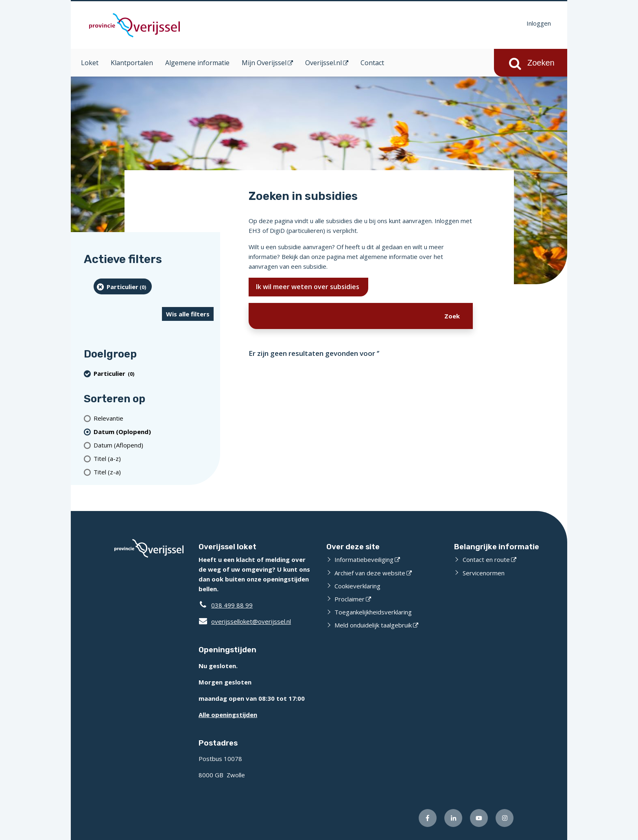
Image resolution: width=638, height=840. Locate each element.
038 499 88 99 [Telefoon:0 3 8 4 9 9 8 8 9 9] (232, 605)
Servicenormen (484, 573)
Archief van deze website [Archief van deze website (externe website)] (370, 573)
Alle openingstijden (228, 715)
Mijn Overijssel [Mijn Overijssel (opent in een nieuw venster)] (264, 63)
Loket (90, 63)
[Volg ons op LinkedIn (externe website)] (453, 818)
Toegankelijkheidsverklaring (373, 612)
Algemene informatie (197, 63)
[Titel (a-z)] (154, 458)
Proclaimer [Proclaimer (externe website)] (350, 599)
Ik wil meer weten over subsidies (308, 287)
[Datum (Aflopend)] (154, 445)
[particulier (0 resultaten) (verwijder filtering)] (123, 286)
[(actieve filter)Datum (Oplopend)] (154, 431)
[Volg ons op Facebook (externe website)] (428, 818)
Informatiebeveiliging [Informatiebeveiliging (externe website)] (364, 559)
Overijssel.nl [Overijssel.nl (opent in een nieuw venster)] (323, 63)
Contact (372, 63)
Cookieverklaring (357, 586)
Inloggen (539, 23)
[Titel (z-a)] (154, 472)
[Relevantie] (154, 418)
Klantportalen (132, 63)
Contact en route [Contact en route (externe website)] (486, 559)
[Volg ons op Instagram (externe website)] (505, 818)
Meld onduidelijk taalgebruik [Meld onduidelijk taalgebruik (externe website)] (373, 625)
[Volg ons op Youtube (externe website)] (479, 818)
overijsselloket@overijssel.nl (245, 621)
